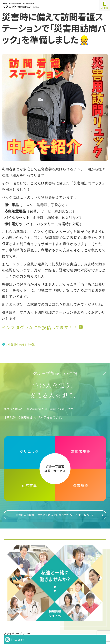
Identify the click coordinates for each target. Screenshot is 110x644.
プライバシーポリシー (17, 633)
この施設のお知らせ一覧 (20, 344)
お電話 (105, 6)
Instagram (17, 639)
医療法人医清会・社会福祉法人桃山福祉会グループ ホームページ (55, 515)
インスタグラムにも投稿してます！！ (40, 327)
